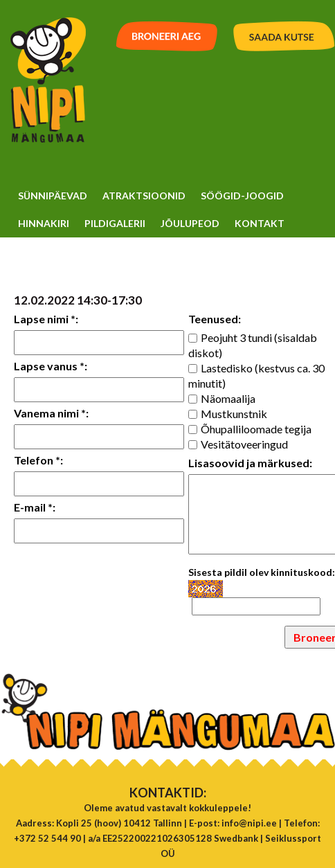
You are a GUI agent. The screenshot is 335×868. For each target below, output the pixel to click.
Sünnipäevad (53, 196)
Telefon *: (38, 460)
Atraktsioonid (144, 196)
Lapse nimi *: (46, 319)
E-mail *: (35, 507)
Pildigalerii (115, 223)
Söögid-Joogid (242, 196)
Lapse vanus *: (51, 366)
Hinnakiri (44, 223)
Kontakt (260, 223)
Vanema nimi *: (51, 413)
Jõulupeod (190, 223)
